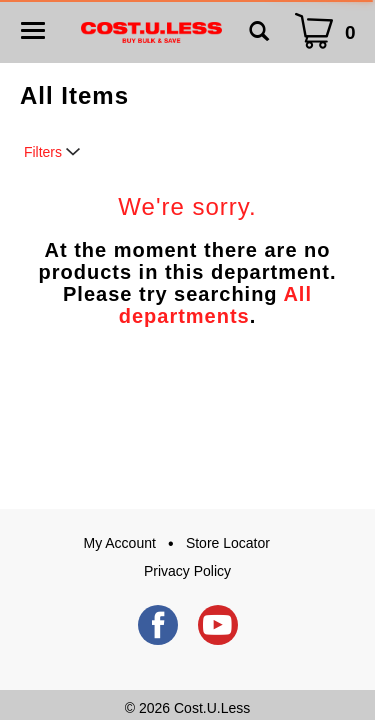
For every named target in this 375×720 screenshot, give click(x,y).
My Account (120, 543)
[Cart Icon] (329, 31)
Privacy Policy (187, 571)
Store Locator (228, 543)
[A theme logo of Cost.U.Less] (151, 31)
